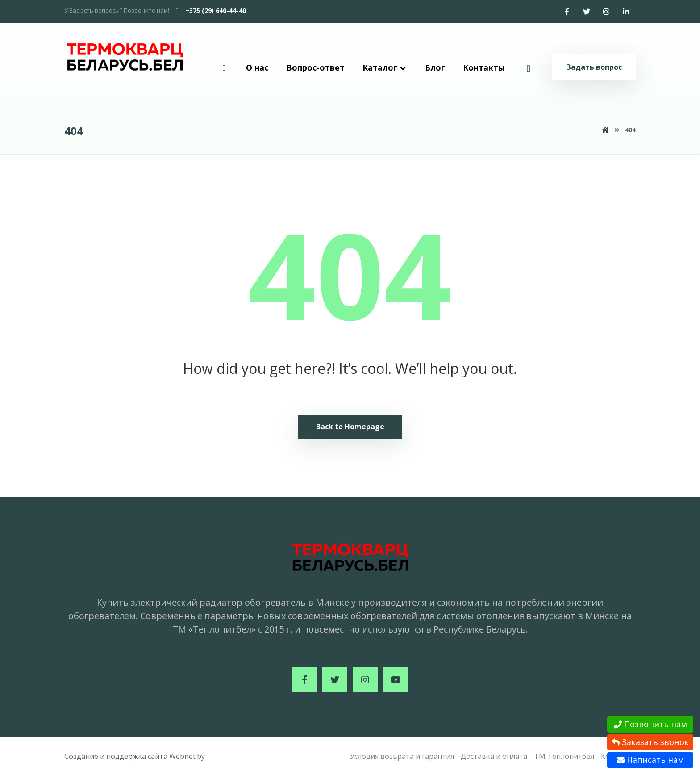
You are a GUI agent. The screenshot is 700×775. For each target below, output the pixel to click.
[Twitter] (587, 12)
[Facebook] (567, 12)
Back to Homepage (350, 427)
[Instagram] (606, 12)
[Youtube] (396, 680)
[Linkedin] (626, 12)
